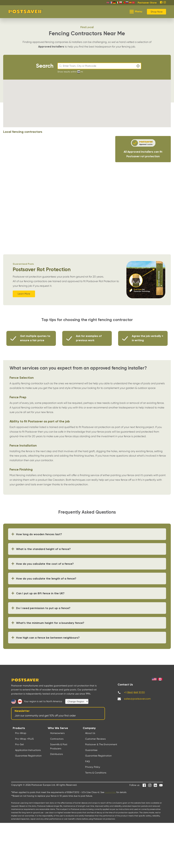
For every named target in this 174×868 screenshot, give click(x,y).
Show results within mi (70, 72)
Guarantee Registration (28, 756)
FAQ (87, 761)
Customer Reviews (95, 739)
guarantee (110, 792)
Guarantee (91, 750)
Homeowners (57, 733)
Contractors (57, 739)
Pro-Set (20, 744)
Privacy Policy (93, 767)
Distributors (57, 754)
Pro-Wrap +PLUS (24, 739)
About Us (90, 733)
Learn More (24, 294)
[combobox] (99, 66)
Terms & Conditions (96, 773)
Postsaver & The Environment (101, 744)
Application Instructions (28, 750)
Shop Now (157, 12)
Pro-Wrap (21, 733)
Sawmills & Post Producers (59, 746)
